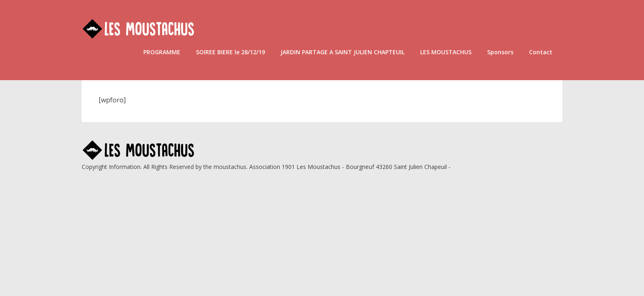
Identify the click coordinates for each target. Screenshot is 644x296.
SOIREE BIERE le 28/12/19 (230, 52)
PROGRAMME (162, 52)
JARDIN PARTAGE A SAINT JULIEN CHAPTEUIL (343, 52)
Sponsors (500, 52)
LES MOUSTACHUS (446, 52)
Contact (541, 52)
